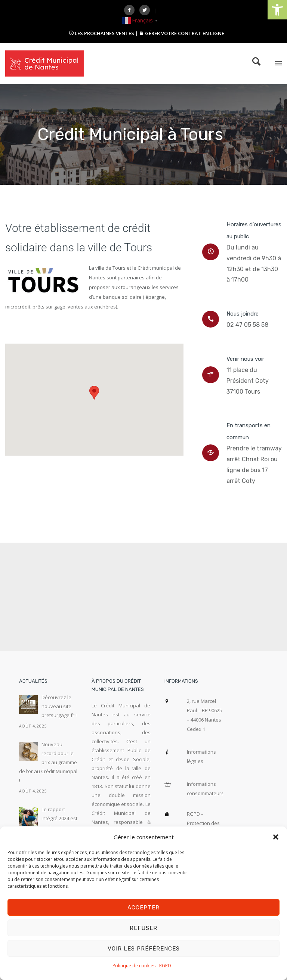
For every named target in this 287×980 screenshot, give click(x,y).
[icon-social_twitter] (146, 10)
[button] (277, 10)
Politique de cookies (134, 966)
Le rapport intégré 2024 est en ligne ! (59, 818)
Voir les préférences (144, 949)
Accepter (143, 908)
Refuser (143, 928)
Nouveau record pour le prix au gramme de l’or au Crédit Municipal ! (48, 762)
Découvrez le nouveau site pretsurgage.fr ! (59, 706)
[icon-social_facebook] (131, 10)
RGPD (165, 966)
